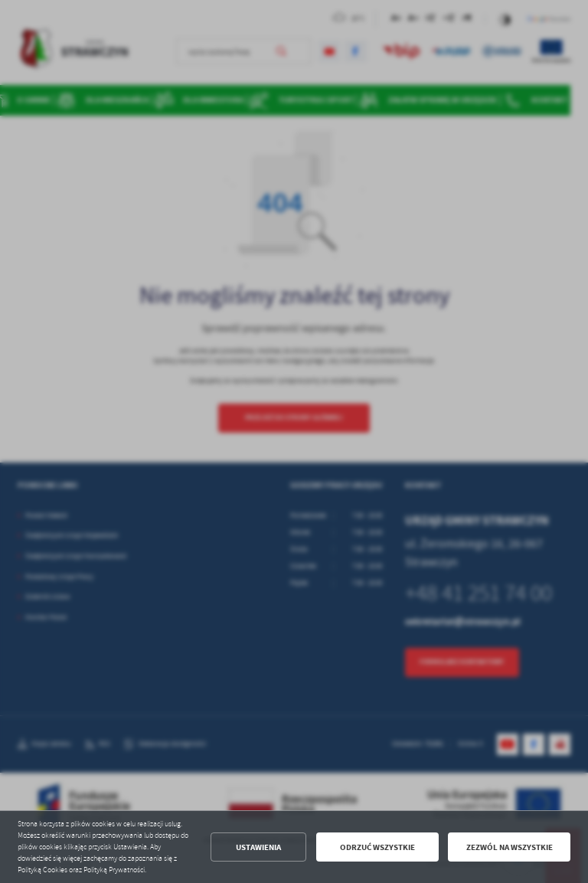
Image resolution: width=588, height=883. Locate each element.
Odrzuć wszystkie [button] (377, 847)
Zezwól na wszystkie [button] (510, 847)
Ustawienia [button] (258, 847)
